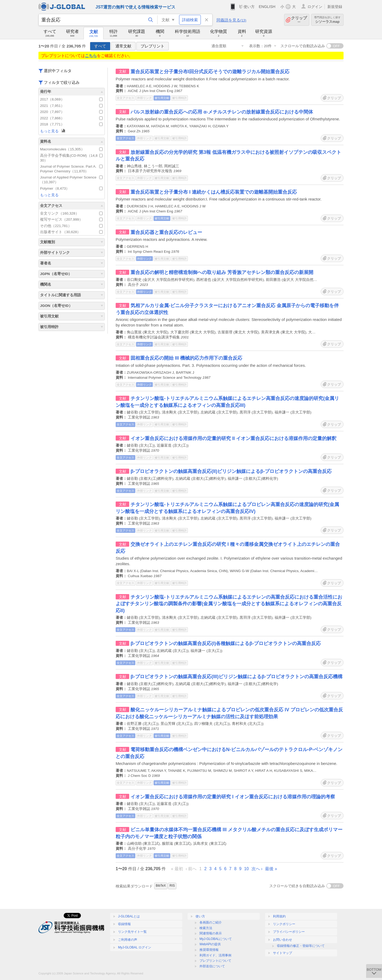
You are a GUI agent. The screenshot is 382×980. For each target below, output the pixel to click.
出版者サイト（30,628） (71, 232)
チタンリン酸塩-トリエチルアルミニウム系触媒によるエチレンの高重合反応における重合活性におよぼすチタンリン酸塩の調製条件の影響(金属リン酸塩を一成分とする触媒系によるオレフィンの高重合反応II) (229, 604)
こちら (91, 56)
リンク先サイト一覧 (132, 932)
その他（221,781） (71, 226)
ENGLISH (267, 7)
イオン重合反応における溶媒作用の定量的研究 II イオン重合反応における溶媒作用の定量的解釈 (233, 438)
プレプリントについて (215, 961)
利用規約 (279, 916)
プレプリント (153, 46)
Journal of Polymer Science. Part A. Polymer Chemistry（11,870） (71, 169)
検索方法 (206, 928)
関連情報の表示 (211, 933)
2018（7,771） (71, 124)
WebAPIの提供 (210, 944)
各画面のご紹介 (211, 922)
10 (246, 869)
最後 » (271, 869)
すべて (100, 46)
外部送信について (212, 966)
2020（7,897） (71, 112)
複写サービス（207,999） (71, 219)
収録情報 (124, 924)
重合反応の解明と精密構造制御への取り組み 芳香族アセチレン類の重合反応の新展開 (222, 272)
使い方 (249, 7)
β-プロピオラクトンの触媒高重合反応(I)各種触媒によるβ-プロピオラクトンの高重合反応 (226, 643)
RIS (172, 886)
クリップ (299, 20)
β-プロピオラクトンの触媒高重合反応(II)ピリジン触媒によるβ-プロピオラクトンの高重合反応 (231, 471)
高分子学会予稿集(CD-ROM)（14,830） (71, 158)
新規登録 (335, 7)
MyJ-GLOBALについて (216, 939)
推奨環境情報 (209, 950)
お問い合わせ (283, 940)
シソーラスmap (327, 20)
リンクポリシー (284, 924)
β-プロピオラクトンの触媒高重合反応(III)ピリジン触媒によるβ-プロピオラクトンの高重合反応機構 (236, 677)
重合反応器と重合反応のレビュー (166, 232)
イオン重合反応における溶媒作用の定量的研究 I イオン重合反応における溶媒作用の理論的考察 (233, 797)
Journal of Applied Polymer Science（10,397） (71, 180)
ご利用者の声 (128, 940)
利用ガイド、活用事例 (215, 955)
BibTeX (161, 886)
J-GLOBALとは (129, 916)
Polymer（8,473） (71, 188)
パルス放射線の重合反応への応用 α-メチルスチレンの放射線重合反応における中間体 (222, 112)
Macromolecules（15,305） (71, 149)
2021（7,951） (71, 106)
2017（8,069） (71, 99)
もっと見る (53, 131)
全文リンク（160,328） (71, 213)
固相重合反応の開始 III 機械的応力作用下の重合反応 (186, 358)
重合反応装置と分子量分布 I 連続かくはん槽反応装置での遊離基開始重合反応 (214, 192)
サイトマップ (283, 953)
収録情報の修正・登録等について (301, 946)
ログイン (315, 7)
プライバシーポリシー (289, 932)
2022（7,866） (71, 118)
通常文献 (123, 46)
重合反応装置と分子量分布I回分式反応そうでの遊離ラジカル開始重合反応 (210, 72)
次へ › (257, 869)
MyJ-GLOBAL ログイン (135, 947)
